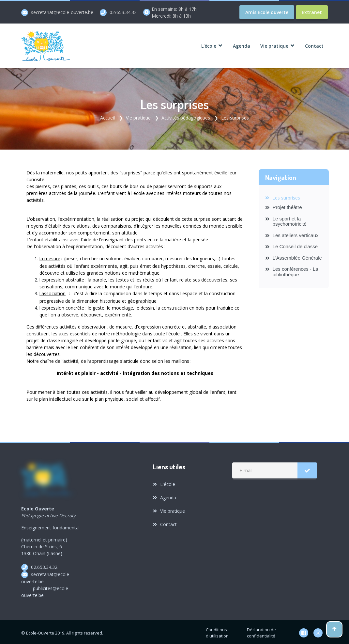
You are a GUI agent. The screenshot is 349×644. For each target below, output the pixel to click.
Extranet (312, 12)
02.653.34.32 (44, 565)
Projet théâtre (284, 207)
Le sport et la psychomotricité (286, 221)
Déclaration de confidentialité (261, 631)
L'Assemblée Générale (294, 257)
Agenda (165, 496)
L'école (164, 482)
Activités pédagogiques (186, 117)
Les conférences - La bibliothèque (292, 271)
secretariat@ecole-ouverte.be (62, 12)
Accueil (107, 117)
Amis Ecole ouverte (267, 12)
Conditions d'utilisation (217, 631)
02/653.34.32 (123, 12)
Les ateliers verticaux (292, 235)
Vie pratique (138, 117)
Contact (165, 522)
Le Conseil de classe (292, 246)
